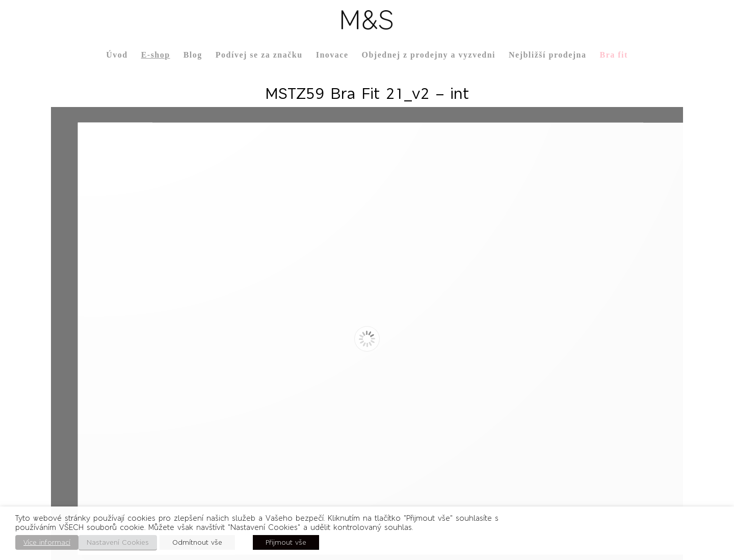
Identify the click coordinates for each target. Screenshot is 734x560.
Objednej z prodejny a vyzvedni (428, 55)
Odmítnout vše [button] (197, 542)
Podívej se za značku (259, 55)
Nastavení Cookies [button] (118, 542)
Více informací (47, 542)
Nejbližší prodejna (547, 55)
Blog (193, 55)
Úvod (117, 55)
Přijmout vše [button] (286, 542)
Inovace (332, 55)
